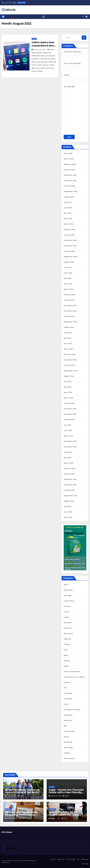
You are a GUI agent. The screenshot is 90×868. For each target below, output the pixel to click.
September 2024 (70, 257)
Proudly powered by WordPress (12, 861)
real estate (68, 715)
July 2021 (67, 425)
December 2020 (70, 441)
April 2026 (68, 153)
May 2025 (68, 213)
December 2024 (70, 240)
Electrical (68, 628)
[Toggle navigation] (43, 17)
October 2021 (69, 420)
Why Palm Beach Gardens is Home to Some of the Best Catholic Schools (22, 792)
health (66, 666)
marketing (68, 693)
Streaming (68, 742)
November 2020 (70, 447)
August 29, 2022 (40, 50)
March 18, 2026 (13, 818)
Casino (34, 39)
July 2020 (68, 452)
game (66, 655)
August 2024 (69, 262)
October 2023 (69, 316)
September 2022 (70, 371)
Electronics (68, 633)
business (67, 606)
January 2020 (69, 474)
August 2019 (69, 501)
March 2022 (68, 398)
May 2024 (68, 278)
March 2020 (69, 463)
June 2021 (68, 430)
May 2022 (68, 387)
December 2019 (70, 479)
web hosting (69, 758)
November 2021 (70, 414)
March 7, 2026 (56, 818)
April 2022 (68, 392)
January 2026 (69, 170)
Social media (69, 731)
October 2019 (69, 490)
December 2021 (70, 409)
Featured (67, 639)
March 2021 (68, 436)
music (66, 704)
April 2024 (68, 284)
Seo (65, 726)
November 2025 (70, 181)
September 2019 (70, 496)
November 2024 (70, 246)
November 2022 (70, 360)
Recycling (68, 720)
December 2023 (70, 305)
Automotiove (69, 601)
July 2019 (67, 506)
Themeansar (6, 862)
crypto (66, 617)
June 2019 (68, 512)
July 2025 (68, 202)
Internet (67, 682)
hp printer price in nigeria (74, 677)
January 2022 (69, 403)
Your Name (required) (75, 54)
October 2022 (69, 365)
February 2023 (70, 354)
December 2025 (70, 175)
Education (68, 623)
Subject (75, 77)
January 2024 (69, 300)
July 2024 (68, 267)
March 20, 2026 (56, 796)
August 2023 (69, 327)
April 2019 (68, 517)
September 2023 (70, 322)
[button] (83, 17)
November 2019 (70, 485)
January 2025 (69, 235)
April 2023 (68, 344)
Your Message (75, 109)
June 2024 (68, 273)
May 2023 (68, 338)
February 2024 (70, 295)
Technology (68, 748)
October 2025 (69, 186)
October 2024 (69, 251)
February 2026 (70, 164)
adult (66, 585)
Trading (67, 753)
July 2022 (68, 382)
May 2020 (68, 458)
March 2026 (69, 159)
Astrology (68, 595)
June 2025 (68, 208)
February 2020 (70, 468)
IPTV (65, 688)
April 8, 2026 (12, 796)
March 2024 (68, 289)
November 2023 (70, 311)
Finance (67, 644)
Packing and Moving (72, 709)
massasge (68, 699)
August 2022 (69, 376)
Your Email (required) (75, 65)
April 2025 (68, 219)
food (66, 650)
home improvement (72, 671)
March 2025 (68, 224)
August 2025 (69, 197)
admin (51, 50)
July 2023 (68, 333)
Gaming (67, 661)
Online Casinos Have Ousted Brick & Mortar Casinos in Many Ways (44, 46)
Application (68, 590)
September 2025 (70, 191)
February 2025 (70, 229)
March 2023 (68, 349)
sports (66, 737)
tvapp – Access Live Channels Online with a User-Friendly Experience (66, 792)
